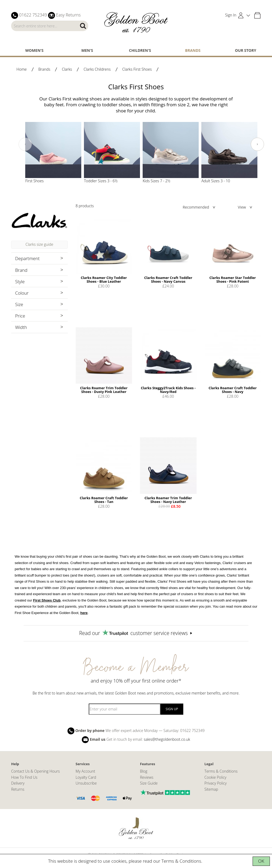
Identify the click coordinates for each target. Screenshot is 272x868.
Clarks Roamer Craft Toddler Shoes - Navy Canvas (168, 280)
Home (22, 69)
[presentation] (25, 144)
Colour (22, 293)
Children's (140, 50)
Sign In (231, 15)
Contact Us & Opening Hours (35, 771)
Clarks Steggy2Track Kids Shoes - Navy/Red (168, 390)
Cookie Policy (216, 777)
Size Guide (149, 783)
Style (20, 281)
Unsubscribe (86, 783)
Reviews (147, 777)
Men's (87, 50)
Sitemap (211, 789)
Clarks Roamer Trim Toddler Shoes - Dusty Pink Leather (104, 390)
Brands (193, 50)
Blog (144, 771)
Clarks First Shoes (137, 69)
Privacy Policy (216, 783)
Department (27, 258)
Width (21, 327)
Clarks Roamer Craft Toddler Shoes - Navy (233, 390)
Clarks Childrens (97, 69)
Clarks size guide (39, 244)
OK (261, 861)
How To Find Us (24, 777)
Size (19, 304)
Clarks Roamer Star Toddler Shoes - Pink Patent (233, 280)
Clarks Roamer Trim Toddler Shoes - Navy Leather (168, 500)
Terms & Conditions (181, 861)
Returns (18, 789)
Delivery (18, 783)
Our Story (246, 50)
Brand (21, 270)
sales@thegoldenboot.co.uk (167, 739)
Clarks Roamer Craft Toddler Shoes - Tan (104, 500)
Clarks (67, 69)
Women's (34, 50)
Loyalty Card (86, 777)
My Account (86, 771)
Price (20, 316)
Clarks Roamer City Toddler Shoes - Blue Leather (104, 280)
